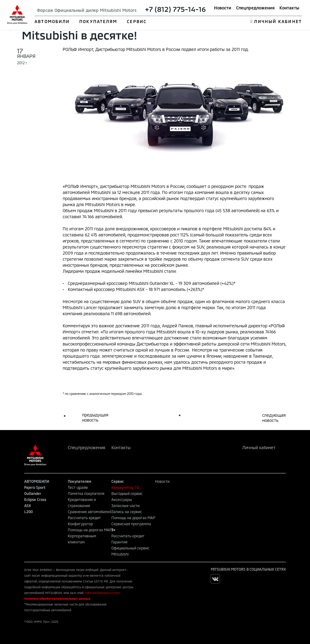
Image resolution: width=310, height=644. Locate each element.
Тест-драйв (78, 487)
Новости (223, 8)
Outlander (33, 493)
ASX (28, 506)
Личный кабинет (259, 447)
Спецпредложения (255, 8)
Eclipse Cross (35, 499)
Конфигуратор (80, 524)
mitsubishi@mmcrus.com (102, 593)
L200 (28, 512)
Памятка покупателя (86, 493)
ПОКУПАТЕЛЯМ (98, 21)
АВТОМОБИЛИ (52, 21)
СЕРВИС (137, 21)
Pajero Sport (35, 487)
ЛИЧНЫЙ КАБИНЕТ (278, 21)
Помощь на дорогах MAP (90, 530)
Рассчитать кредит (84, 518)
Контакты (289, 8)
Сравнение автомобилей (90, 512)
